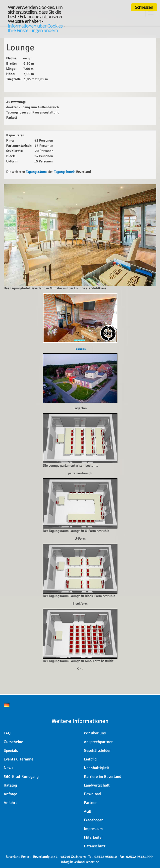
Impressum (93, 829)
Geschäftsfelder (97, 751)
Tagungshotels (65, 172)
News (8, 768)
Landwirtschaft (97, 785)
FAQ (7, 733)
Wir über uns (95, 733)
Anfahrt (10, 803)
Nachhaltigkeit (97, 768)
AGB (88, 811)
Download (92, 794)
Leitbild (90, 759)
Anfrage (10, 794)
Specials (11, 751)
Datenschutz (95, 846)
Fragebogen (94, 820)
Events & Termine (19, 759)
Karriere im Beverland (103, 777)
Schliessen (144, 7)
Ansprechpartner (98, 742)
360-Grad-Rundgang (21, 777)
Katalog (10, 785)
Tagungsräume (37, 172)
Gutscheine (13, 742)
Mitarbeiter (93, 837)
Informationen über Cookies (35, 26)
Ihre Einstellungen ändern (33, 30)
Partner (90, 803)
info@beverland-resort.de (80, 862)
